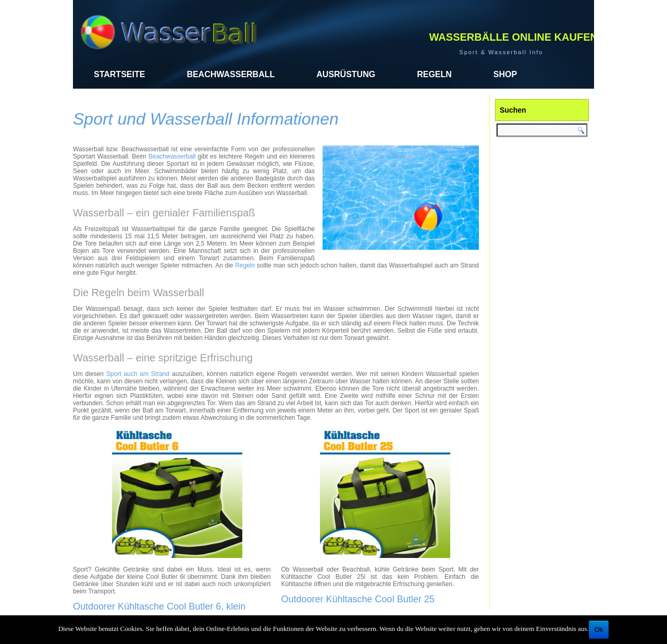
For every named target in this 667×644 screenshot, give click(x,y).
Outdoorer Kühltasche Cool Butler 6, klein (159, 606)
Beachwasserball (231, 74)
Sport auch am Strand (138, 374)
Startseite (119, 74)
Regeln (434, 74)
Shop (505, 74)
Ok (599, 630)
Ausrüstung (346, 74)
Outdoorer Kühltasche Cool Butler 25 (358, 599)
